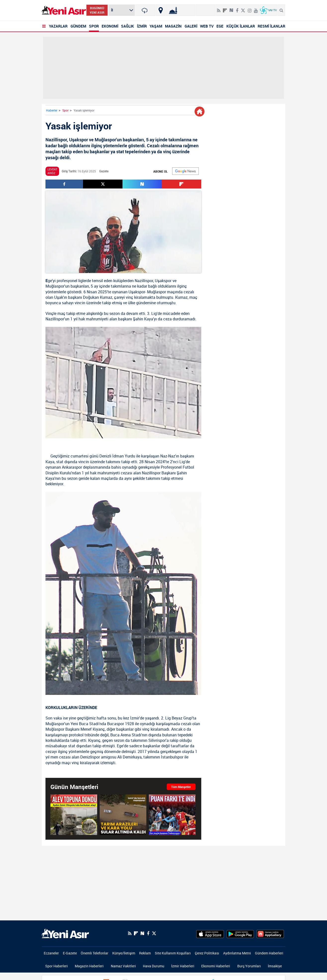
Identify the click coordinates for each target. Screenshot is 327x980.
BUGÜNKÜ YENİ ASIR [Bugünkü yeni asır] (97, 10)
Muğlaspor (55, 286)
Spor (65, 110)
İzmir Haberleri (183, 966)
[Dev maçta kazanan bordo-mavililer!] (172, 815)
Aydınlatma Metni (237, 953)
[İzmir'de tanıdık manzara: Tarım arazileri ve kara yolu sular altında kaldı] (123, 815)
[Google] (185, 171)
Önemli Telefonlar (95, 953)
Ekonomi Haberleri (216, 966)
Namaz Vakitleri (123, 966)
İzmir (135, 718)
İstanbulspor (172, 757)
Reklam (145, 953)
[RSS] (219, 8)
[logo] (65, 933)
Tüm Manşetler (181, 787)
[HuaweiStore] (270, 933)
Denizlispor (90, 757)
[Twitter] (243, 8)
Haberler (52, 110)
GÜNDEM (78, 26)
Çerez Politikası (207, 953)
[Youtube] (256, 8)
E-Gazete (70, 953)
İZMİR (142, 26)
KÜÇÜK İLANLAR (241, 26)
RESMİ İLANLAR (271, 26)
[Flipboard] (225, 9)
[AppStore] (210, 933)
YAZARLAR (58, 26)
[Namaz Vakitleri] (181, 10)
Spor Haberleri (57, 966)
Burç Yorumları (249, 966)
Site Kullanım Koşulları (173, 953)
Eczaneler (51, 953)
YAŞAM (156, 26)
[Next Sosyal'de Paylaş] (231, 8)
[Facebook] (237, 8)
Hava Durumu (154, 966)
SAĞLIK (127, 26)
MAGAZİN (173, 26)
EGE (220, 26)
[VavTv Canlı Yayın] (268, 10)
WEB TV (207, 26)
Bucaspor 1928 (121, 724)
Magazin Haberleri (89, 966)
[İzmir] (145, 10)
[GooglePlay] (240, 933)
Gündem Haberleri (269, 953)
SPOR (94, 26)
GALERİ (191, 26)
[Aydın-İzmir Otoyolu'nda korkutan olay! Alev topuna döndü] (74, 815)
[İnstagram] (250, 8)
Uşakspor (163, 281)
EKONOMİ (110, 26)
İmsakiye (275, 966)
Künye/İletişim (124, 953)
